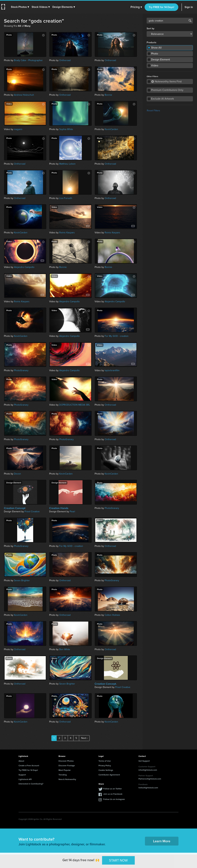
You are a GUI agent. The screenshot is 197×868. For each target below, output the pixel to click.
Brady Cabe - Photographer (28, 60)
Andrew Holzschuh (24, 95)
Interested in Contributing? (31, 784)
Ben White (65, 649)
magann (18, 129)
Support (22, 775)
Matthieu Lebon (67, 164)
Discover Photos (66, 761)
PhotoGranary (21, 370)
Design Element (161, 59)
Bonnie (108, 95)
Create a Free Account (29, 766)
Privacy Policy (105, 766)
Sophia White (66, 129)
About (21, 761)
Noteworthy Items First (166, 81)
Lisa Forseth (66, 198)
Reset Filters (153, 111)
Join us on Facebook (113, 794)
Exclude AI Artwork (162, 99)
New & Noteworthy (67, 779)
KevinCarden (111, 129)
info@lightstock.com (148, 770)
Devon (17, 474)
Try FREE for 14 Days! (161, 7)
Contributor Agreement (109, 775)
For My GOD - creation (117, 336)
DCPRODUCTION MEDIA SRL (75, 405)
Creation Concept (15, 508)
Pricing (136, 7)
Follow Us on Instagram (114, 799)
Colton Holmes (112, 615)
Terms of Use (105, 761)
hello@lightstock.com (148, 788)
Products (151, 43)
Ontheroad (65, 60)
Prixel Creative (32, 512)
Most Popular (65, 770)
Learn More (162, 841)
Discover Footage (67, 766)
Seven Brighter (22, 580)
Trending (63, 775)
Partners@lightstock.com (150, 779)
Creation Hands (59, 508)
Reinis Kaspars (67, 233)
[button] (20, 7)
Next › (84, 738)
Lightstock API (25, 779)
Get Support (144, 761)
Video (155, 65)
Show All (156, 48)
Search (190, 21)
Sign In (189, 7)
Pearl (72, 512)
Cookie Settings (106, 770)
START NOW (118, 860)
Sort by (150, 29)
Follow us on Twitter (113, 789)
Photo (155, 54)
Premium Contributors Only (167, 90)
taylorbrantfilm (112, 370)
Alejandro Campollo (24, 267)
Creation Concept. (106, 684)
